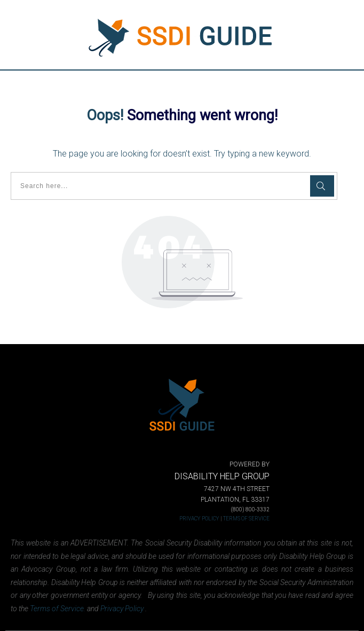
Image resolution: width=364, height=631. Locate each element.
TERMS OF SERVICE (246, 519)
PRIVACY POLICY (199, 519)
